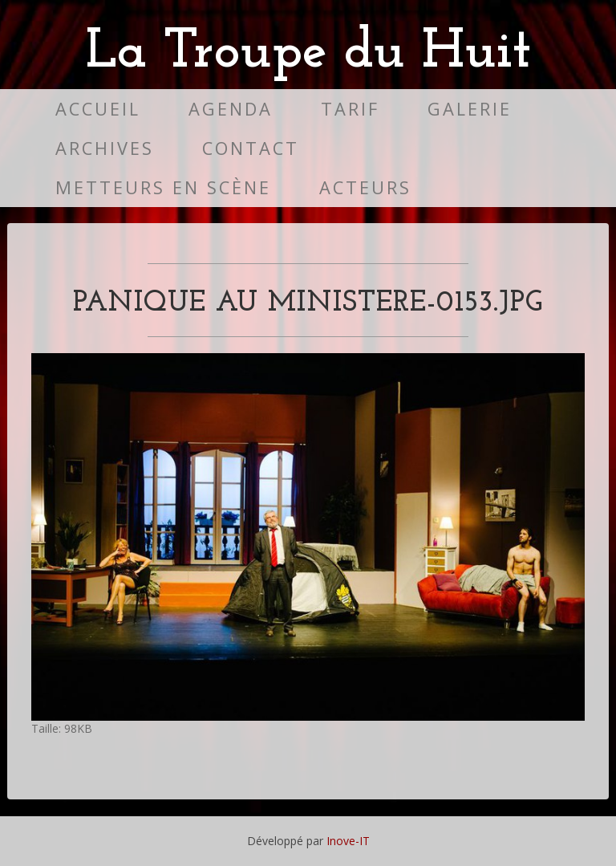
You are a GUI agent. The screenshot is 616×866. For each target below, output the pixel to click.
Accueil (98, 109)
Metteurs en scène (163, 187)
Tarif (350, 109)
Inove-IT (348, 841)
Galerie (470, 109)
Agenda (231, 109)
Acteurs (365, 187)
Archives (105, 148)
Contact (251, 148)
